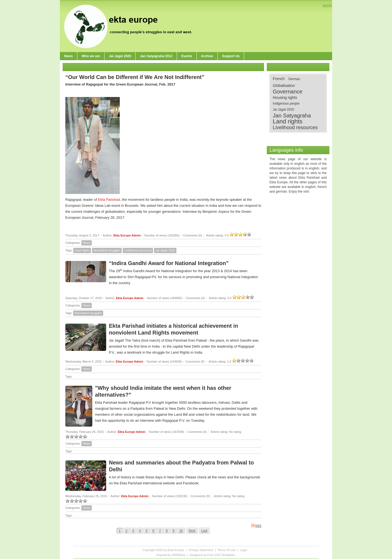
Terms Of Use (226, 550)
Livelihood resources (138, 250)
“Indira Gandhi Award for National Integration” (169, 263)
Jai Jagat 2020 (165, 250)
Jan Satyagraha (292, 116)
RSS (256, 526)
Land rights (82, 250)
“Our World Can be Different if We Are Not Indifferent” (135, 77)
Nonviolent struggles (107, 250)
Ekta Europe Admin (127, 235)
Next (192, 531)
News (87, 243)
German (294, 79)
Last (204, 531)
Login (244, 550)
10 (181, 531)
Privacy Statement (201, 550)
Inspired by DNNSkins (171, 555)
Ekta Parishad (109, 200)
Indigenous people (286, 104)
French (279, 79)
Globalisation (284, 86)
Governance (288, 92)
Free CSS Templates (221, 555)
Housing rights (285, 98)
